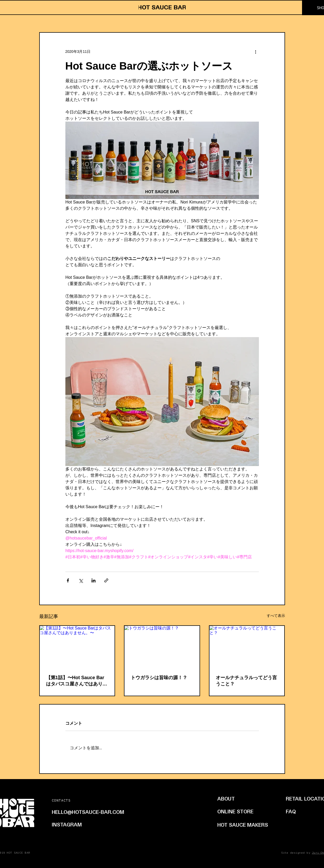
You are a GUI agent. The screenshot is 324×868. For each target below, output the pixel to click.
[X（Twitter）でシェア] (81, 580)
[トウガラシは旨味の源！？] (162, 647)
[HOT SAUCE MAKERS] (243, 825)
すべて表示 (276, 616)
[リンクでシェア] (106, 580)
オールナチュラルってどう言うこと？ (246, 681)
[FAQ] (292, 811)
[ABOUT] (241, 798)
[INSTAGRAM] (74, 824)
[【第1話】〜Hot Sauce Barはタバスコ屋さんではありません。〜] (77, 647)
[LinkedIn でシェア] (93, 580)
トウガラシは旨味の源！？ (159, 678)
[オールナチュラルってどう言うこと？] (247, 647)
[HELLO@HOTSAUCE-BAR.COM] (98, 812)
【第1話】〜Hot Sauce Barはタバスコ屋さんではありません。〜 (77, 681)
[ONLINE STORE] (241, 811)
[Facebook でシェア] (68, 580)
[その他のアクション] (256, 52)
